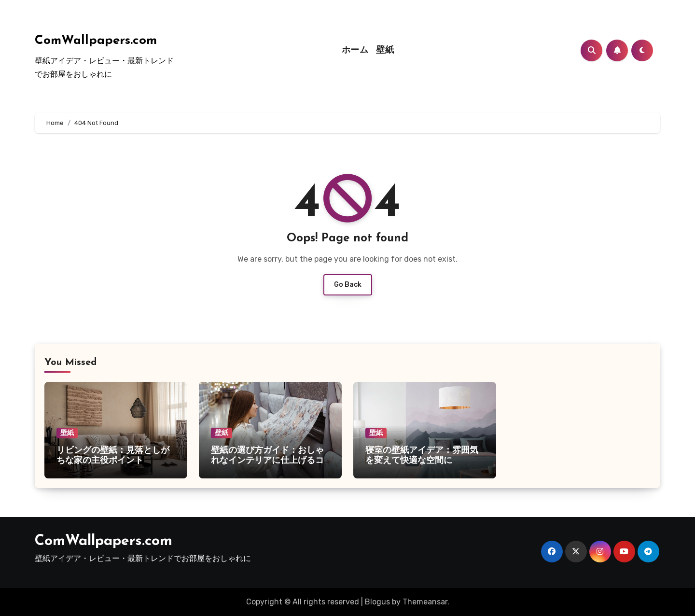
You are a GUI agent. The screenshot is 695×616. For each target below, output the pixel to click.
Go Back (348, 285)
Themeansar (425, 602)
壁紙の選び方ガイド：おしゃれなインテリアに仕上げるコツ (267, 461)
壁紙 (385, 50)
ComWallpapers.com (96, 41)
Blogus (377, 602)
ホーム (355, 50)
